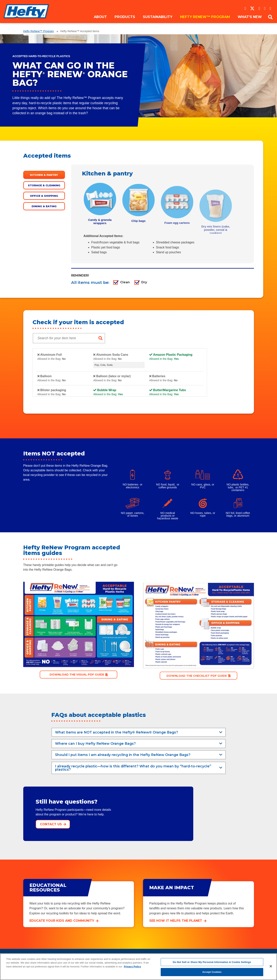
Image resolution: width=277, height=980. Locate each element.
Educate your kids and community (62, 921)
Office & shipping (44, 196)
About (100, 22)
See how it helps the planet (176, 921)
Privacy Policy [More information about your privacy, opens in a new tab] (132, 967)
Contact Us (51, 825)
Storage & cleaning (44, 185)
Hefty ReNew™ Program (205, 22)
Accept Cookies (212, 972)
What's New (250, 22)
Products (125, 22)
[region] (138, 967)
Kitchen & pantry (44, 175)
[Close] (271, 966)
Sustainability (158, 22)
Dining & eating (44, 206)
